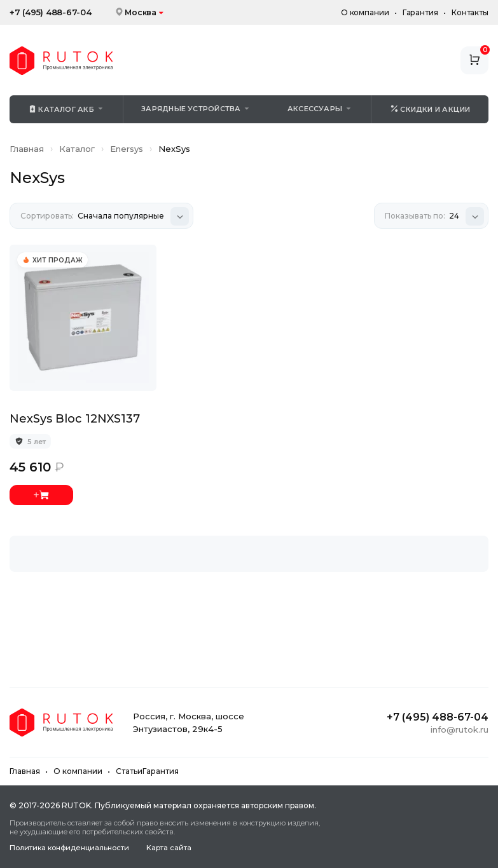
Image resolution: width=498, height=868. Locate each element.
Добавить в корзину (41, 495)
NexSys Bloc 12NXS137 (75, 419)
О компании (365, 12)
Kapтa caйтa (169, 848)
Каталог (77, 149)
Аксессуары (315, 109)
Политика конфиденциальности (69, 848)
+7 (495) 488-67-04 (51, 12)
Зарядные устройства (191, 109)
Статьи (129, 771)
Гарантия (420, 12)
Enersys (127, 149)
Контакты (470, 12)
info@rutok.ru (460, 729)
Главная (27, 149)
